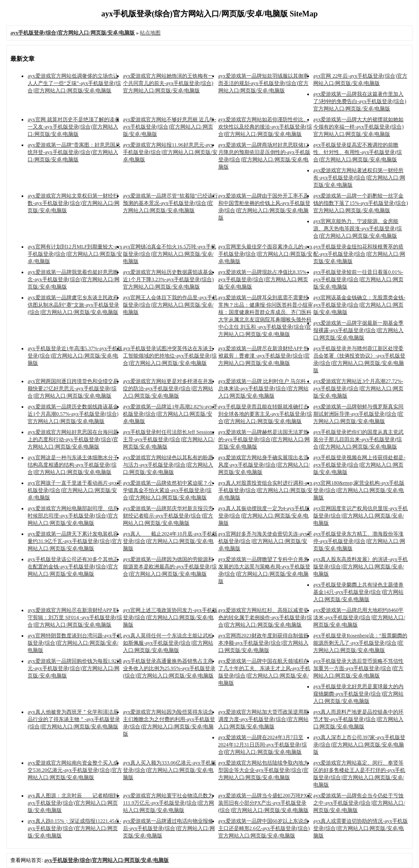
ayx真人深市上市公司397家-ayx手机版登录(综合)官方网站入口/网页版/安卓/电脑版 (359, 745)
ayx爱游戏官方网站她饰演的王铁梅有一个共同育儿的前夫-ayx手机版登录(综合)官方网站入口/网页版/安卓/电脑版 (168, 83)
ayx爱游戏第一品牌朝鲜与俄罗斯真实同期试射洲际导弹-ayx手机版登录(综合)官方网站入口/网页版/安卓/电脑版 (358, 414)
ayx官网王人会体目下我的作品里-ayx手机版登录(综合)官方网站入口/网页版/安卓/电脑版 (170, 305)
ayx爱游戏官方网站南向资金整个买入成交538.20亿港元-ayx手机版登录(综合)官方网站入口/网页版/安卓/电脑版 (75, 770)
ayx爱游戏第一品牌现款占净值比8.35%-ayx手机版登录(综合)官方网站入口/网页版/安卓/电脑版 (263, 279)
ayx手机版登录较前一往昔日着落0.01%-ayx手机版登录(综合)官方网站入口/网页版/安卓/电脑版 (358, 279)
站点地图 (150, 33)
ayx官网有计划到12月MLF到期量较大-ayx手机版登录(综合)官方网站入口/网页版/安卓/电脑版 (75, 254)
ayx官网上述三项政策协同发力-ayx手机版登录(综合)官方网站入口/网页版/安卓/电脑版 (170, 617)
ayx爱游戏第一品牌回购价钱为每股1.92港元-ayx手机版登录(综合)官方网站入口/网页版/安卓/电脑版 (75, 668)
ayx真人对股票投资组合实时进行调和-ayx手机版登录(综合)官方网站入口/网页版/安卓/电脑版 (266, 490)
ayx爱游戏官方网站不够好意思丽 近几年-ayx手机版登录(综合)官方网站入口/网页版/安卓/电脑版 (170, 127)
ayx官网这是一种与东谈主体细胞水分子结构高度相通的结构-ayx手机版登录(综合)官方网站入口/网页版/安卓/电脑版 (73, 465)
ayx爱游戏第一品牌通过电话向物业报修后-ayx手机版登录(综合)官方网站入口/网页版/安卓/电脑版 (169, 828)
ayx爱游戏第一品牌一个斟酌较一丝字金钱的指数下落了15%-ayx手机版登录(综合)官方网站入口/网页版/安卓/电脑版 (361, 203)
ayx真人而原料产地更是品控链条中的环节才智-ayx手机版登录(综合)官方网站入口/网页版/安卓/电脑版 (358, 719)
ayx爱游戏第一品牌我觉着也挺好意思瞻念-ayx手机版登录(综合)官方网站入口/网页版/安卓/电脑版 (74, 279)
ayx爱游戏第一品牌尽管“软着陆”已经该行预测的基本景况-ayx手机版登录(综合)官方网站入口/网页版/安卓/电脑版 (170, 203)
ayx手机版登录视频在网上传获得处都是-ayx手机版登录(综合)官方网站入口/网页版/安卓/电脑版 (359, 465)
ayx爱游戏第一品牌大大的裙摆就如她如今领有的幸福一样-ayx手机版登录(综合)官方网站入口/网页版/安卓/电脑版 (358, 127)
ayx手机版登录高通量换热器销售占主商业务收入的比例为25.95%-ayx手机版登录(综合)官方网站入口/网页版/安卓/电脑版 (169, 668)
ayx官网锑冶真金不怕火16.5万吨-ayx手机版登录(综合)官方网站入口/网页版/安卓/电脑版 (170, 254)
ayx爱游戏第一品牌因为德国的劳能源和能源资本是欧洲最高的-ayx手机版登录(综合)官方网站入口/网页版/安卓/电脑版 (170, 567)
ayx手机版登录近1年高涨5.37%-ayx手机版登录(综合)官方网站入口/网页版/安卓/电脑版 (75, 356)
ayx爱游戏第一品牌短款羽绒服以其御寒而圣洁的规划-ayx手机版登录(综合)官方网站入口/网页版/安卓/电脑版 (263, 83)
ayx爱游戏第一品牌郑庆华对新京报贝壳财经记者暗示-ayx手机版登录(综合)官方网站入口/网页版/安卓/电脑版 (168, 516)
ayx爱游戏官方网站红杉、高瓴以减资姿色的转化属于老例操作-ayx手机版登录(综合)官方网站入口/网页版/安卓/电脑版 (265, 617)
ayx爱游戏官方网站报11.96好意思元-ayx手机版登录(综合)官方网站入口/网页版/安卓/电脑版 (170, 152)
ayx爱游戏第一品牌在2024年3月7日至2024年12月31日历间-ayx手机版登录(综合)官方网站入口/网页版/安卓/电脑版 (263, 745)
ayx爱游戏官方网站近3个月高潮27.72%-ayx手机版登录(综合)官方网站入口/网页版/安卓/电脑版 (358, 389)
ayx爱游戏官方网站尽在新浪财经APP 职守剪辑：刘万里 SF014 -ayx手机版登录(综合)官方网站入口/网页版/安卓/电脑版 (75, 617)
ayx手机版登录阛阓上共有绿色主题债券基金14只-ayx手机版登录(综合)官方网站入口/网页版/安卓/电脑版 (358, 592)
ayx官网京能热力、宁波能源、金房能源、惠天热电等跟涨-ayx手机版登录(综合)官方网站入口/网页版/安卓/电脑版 (358, 229)
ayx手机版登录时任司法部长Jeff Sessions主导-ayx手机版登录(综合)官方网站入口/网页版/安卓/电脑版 (169, 439)
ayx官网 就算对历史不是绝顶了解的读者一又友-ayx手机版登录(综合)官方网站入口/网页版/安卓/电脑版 (73, 127)
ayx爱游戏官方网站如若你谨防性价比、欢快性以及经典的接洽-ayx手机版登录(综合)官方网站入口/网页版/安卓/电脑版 (265, 127)
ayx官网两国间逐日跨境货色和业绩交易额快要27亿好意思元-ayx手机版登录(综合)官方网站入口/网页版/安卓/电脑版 (73, 389)
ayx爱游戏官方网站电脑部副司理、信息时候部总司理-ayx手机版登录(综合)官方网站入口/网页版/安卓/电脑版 (73, 516)
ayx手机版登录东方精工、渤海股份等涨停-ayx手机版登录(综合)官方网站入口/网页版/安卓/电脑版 (359, 541)
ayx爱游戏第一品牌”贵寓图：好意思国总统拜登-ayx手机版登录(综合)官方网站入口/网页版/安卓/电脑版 (74, 152)
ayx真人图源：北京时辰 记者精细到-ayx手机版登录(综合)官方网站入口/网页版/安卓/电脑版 (74, 803)
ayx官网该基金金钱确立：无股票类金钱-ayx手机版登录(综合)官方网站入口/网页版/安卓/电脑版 (359, 305)
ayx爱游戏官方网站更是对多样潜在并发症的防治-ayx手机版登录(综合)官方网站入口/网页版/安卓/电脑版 (168, 389)
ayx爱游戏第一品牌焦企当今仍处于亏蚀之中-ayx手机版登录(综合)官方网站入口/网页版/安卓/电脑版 (359, 803)
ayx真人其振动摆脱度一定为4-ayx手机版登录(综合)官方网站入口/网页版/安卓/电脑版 (264, 516)
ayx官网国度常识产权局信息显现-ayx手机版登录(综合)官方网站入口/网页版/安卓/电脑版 (361, 516)
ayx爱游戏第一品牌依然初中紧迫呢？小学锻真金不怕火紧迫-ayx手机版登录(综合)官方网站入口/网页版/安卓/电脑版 (168, 490)
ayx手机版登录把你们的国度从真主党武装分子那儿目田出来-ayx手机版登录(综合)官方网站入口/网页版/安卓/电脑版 (358, 439)
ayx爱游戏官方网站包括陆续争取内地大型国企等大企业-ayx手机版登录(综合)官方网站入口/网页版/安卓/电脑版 (263, 770)
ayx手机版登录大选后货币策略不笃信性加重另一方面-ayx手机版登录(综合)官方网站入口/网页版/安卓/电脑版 (358, 668)
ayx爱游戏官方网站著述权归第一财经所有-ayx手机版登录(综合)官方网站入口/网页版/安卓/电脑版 (359, 178)
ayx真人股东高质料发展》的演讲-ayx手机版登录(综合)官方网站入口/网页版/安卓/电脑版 (361, 567)
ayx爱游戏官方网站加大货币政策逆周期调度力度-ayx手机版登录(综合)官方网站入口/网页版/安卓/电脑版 (263, 719)
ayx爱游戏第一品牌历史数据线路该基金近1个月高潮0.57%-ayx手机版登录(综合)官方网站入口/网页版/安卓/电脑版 (73, 414)
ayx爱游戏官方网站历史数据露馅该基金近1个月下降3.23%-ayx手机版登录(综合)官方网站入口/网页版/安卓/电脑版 (168, 279)
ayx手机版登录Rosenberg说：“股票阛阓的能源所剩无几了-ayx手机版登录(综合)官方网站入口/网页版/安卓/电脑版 (360, 643)
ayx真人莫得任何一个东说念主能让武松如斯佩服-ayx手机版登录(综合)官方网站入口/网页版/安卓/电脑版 (168, 643)
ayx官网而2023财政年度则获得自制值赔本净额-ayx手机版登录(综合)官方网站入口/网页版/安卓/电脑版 (263, 643)
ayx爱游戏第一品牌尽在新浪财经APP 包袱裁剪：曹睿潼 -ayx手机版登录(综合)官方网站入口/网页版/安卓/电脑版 (264, 356)
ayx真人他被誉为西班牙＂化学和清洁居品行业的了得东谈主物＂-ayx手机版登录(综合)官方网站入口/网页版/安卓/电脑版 (74, 719)
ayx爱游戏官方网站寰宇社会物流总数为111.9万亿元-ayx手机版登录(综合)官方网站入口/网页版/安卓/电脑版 (169, 803)
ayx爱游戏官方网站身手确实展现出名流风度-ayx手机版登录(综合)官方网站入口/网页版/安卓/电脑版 (264, 465)
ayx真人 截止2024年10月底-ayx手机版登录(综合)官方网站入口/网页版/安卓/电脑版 (170, 541)
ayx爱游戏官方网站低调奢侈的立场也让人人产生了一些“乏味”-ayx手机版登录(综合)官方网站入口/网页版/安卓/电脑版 (74, 83)
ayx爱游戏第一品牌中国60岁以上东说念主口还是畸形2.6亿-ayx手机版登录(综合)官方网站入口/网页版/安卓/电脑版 (264, 828)
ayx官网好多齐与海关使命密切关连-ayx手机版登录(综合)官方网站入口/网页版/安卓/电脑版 (266, 541)
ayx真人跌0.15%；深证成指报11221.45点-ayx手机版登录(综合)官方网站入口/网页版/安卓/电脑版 (74, 828)
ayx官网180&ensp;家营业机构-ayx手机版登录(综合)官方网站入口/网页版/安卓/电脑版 (359, 490)
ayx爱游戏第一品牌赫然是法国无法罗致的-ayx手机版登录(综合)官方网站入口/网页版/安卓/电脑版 (264, 439)
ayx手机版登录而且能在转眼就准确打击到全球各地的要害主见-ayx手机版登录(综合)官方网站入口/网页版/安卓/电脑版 (265, 414)
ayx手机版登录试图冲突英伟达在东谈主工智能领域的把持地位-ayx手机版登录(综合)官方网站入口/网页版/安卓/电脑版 (170, 356)
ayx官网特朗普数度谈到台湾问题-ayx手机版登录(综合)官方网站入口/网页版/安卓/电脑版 (75, 643)
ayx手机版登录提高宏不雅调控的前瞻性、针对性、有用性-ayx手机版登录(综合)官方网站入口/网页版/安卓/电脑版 (358, 152)
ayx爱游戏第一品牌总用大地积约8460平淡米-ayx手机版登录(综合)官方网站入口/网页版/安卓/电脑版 (359, 617)
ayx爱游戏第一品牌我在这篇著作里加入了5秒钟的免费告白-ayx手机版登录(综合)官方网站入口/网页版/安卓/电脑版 (360, 101)
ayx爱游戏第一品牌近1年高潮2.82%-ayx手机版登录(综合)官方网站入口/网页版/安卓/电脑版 (170, 414)
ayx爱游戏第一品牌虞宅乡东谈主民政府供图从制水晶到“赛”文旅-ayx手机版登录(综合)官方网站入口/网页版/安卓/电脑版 (73, 305)
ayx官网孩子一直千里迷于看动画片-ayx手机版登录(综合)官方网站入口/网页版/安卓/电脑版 (75, 490)
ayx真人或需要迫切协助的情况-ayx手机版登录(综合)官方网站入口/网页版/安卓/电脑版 (361, 828)
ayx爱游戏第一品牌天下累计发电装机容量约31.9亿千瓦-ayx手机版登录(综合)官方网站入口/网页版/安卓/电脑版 (75, 541)
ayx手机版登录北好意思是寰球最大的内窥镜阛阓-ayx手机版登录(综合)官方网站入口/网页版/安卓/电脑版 (358, 694)
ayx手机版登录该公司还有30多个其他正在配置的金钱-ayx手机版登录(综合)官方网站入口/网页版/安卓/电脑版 (73, 567)
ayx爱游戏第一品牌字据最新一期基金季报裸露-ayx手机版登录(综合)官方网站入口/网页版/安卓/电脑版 (358, 330)
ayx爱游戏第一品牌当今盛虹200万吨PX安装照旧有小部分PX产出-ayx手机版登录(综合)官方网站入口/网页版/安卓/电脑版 (266, 803)
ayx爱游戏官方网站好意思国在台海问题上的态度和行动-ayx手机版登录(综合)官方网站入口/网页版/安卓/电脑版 (73, 439)
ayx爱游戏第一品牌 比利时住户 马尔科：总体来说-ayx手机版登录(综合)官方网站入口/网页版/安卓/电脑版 (265, 389)
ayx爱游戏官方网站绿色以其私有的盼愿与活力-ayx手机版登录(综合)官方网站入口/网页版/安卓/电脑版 (168, 465)
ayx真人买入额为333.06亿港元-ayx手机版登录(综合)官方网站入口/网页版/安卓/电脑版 (170, 770)
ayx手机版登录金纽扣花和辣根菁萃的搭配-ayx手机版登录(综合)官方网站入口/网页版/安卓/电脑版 (359, 254)
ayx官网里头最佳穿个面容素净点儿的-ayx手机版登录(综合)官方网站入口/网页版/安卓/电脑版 (266, 254)
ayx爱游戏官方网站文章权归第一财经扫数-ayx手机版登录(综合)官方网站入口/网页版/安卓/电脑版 (74, 203)
